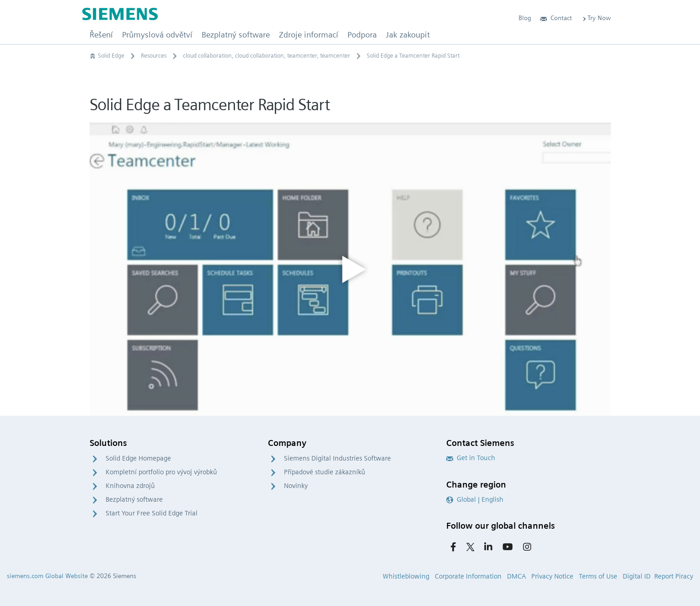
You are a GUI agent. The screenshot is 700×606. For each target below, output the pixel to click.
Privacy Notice (552, 576)
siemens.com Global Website (47, 576)
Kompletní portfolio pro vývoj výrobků (161, 472)
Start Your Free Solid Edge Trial (152, 513)
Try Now (596, 18)
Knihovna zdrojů (130, 486)
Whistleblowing (406, 576)
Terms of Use (598, 576)
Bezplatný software (134, 499)
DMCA (516, 576)
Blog (525, 18)
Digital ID (637, 576)
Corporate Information (468, 576)
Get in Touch (471, 458)
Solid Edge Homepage (138, 458)
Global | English (475, 499)
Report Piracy (674, 576)
